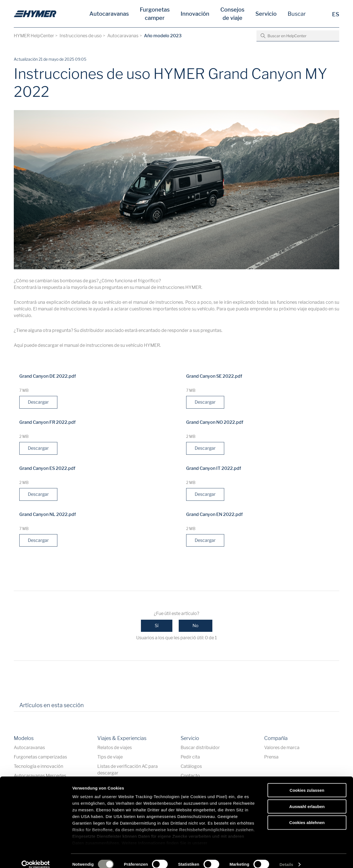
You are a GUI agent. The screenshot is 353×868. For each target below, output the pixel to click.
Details (286, 857)
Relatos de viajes (115, 748)
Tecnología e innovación (38, 767)
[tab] (96, 707)
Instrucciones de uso (81, 36)
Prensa (271, 757)
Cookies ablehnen (307, 815)
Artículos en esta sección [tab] (52, 705)
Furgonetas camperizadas (40, 757)
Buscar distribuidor (200, 748)
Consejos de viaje (232, 14)
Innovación (195, 14)
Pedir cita (190, 757)
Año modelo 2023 (163, 36)
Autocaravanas (109, 14)
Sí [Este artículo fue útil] (157, 626)
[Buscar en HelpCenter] (298, 36)
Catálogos (191, 767)
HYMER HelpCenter (34, 36)
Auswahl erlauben (307, 799)
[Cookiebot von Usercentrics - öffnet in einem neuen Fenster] (36, 857)
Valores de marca (282, 748)
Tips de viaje (110, 757)
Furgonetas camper (155, 14)
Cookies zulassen (307, 783)
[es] (35, 14)
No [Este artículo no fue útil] (196, 626)
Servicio (266, 14)
